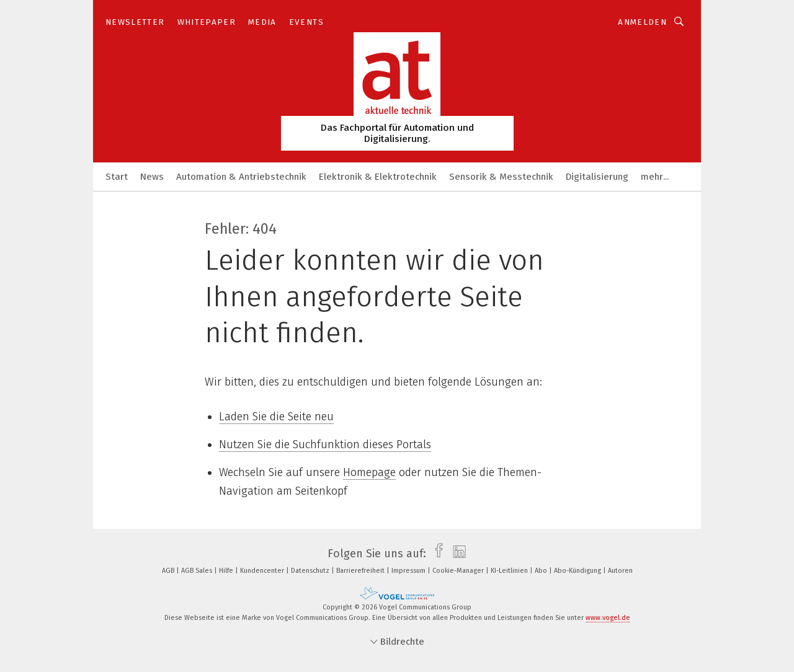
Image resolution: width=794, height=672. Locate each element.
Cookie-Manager (459, 571)
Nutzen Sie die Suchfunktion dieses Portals (325, 444)
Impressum (409, 571)
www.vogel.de (608, 618)
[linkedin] (456, 554)
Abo (542, 571)
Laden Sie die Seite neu (276, 417)
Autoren (620, 571)
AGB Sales (198, 571)
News (152, 177)
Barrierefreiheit (361, 571)
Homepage (369, 472)
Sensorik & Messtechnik (501, 177)
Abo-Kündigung (578, 571)
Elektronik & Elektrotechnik (378, 177)
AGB (169, 571)
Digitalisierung (597, 177)
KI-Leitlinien (510, 571)
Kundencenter (263, 571)
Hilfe (227, 571)
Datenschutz (311, 571)
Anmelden (642, 22)
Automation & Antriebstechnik (241, 177)
